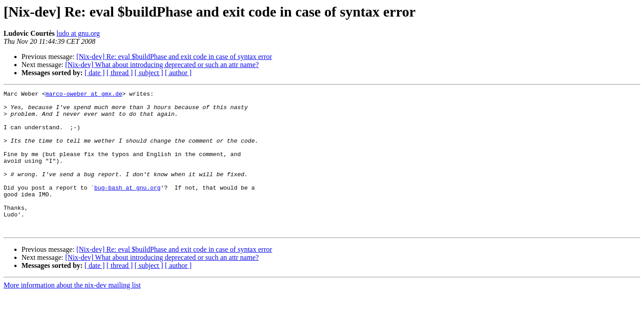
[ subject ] (149, 73)
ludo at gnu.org (78, 33)
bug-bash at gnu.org (127, 208)
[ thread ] (120, 73)
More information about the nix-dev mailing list (72, 313)
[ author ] (178, 73)
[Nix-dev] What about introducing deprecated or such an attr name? (162, 65)
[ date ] (95, 73)
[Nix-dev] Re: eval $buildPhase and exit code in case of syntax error (174, 57)
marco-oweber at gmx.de (84, 95)
